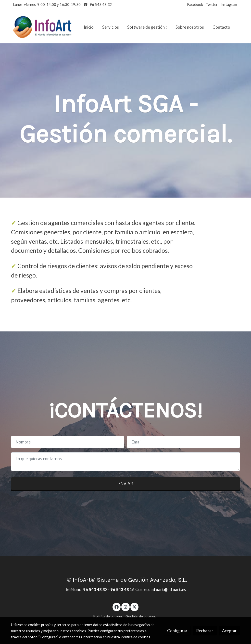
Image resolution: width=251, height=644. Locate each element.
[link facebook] (117, 607)
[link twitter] (135, 607)
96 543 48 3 (94, 589)
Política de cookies (108, 616)
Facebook (195, 5)
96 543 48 (98, 5)
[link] (42, 27)
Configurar (177, 631)
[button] (147, 27)
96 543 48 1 (121, 589)
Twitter (212, 5)
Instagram (229, 5)
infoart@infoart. (166, 589)
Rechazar (205, 631)
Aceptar (229, 631)
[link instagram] (125, 607)
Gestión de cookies (141, 616)
